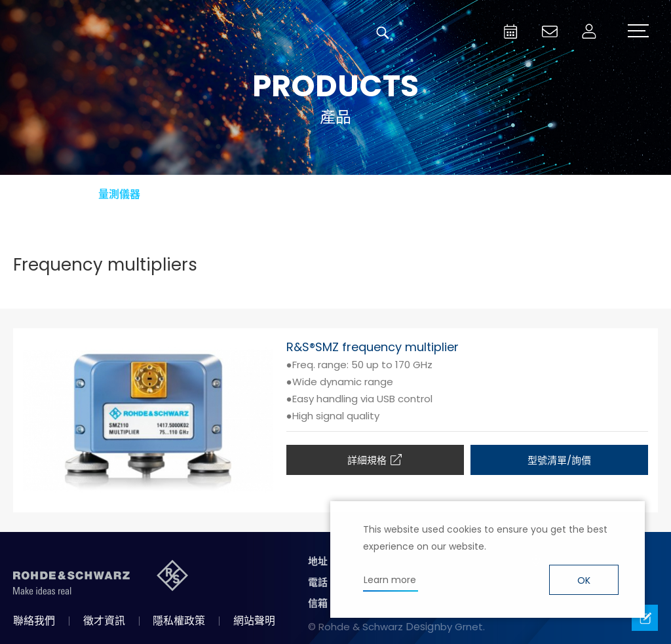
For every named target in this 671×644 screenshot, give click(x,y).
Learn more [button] (390, 580)
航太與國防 (263, 194)
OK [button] (584, 580)
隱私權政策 (179, 621)
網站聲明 (254, 621)
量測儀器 (119, 194)
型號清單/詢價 (559, 460)
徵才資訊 (104, 621)
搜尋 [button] (383, 33)
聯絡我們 (34, 621)
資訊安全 (552, 194)
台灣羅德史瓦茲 (110, 33)
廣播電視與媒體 (408, 194)
